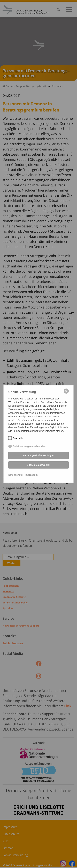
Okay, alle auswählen (38, 465)
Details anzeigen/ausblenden (29, 446)
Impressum (31, 475)
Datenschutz (15, 475)
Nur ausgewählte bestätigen (38, 455)
